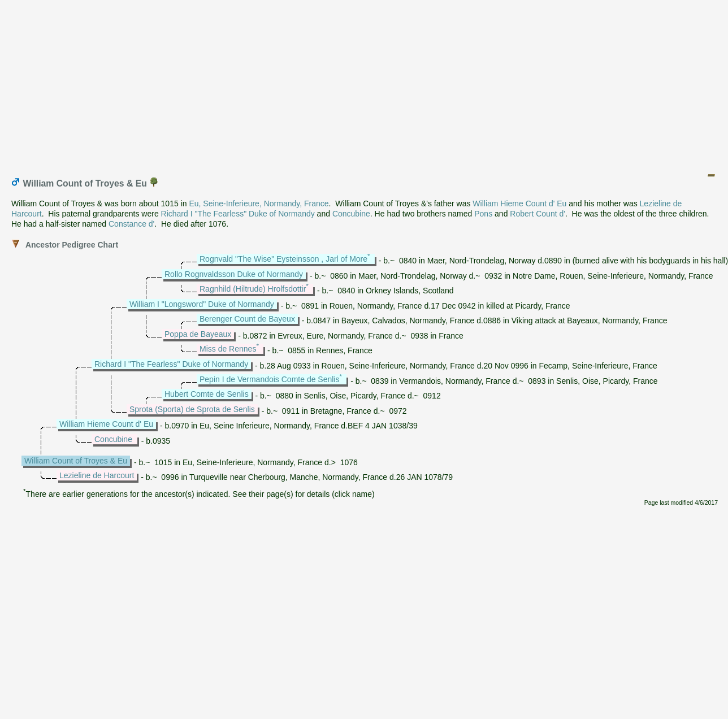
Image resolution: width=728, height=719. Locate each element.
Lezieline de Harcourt (97, 475)
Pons (483, 214)
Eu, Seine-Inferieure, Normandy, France (259, 203)
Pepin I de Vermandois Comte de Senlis (269, 379)
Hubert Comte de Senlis (207, 394)
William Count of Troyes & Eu (76, 461)
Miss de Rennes (228, 349)
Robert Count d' (538, 214)
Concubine (351, 214)
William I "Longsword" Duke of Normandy (202, 304)
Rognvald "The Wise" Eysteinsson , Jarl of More (283, 259)
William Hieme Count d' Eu (519, 203)
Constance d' (131, 224)
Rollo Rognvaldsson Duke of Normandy (234, 274)
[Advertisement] (365, 84)
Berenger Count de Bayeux (247, 319)
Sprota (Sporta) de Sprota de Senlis (192, 409)
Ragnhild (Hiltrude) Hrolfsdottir (253, 289)
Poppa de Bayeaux (198, 334)
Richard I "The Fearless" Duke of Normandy (238, 214)
